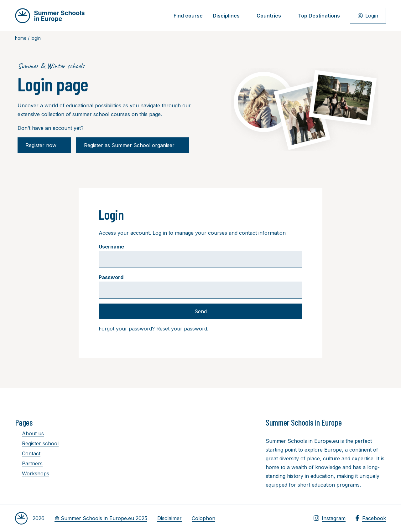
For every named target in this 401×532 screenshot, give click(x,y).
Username (111, 247)
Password (111, 277)
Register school (37, 443)
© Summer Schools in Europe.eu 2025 (101, 518)
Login (368, 16)
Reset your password (182, 329)
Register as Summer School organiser (133, 145)
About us (29, 433)
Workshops (32, 473)
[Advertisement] (203, 452)
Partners (29, 463)
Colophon (203, 518)
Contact (28, 453)
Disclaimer (169, 518)
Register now (44, 145)
